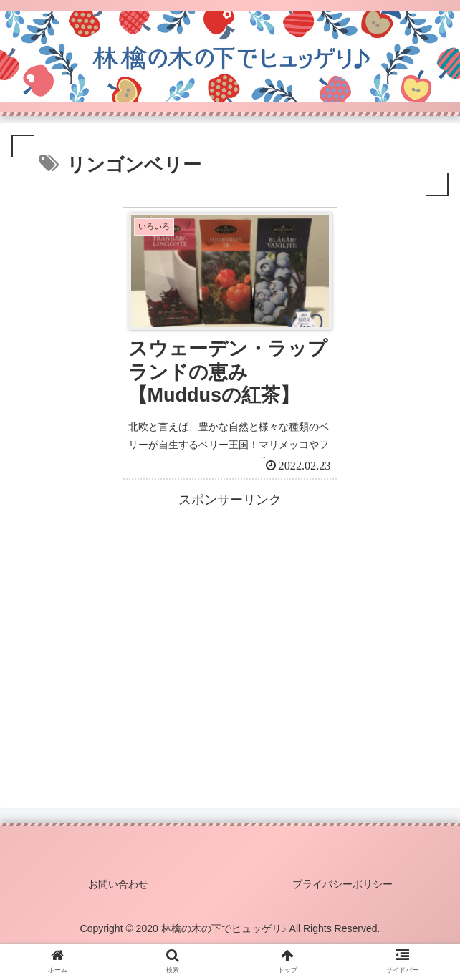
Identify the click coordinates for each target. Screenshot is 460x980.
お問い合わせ (118, 884)
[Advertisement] (230, 611)
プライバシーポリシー (342, 884)
